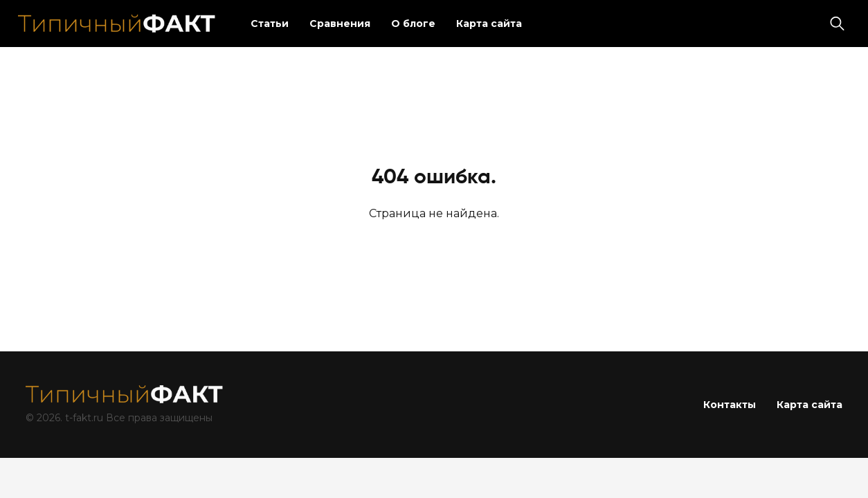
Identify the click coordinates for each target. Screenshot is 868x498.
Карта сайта (489, 24)
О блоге (413, 24)
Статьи (270, 24)
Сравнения (340, 24)
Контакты (730, 405)
